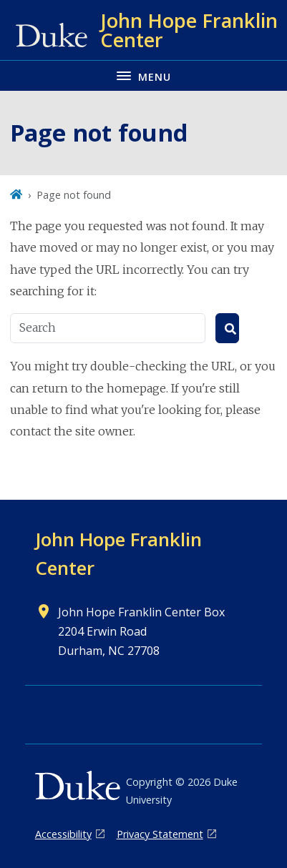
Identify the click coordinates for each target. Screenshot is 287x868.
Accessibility (63, 834)
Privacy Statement (160, 834)
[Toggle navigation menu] (143, 75)
